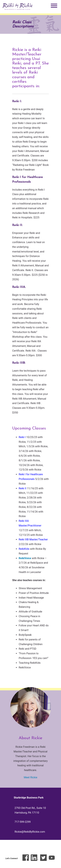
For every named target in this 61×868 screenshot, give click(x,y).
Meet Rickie (30, 777)
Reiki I (22, 437)
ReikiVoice (25, 558)
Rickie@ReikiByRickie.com (30, 832)
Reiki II (23, 488)
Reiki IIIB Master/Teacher (33, 539)
